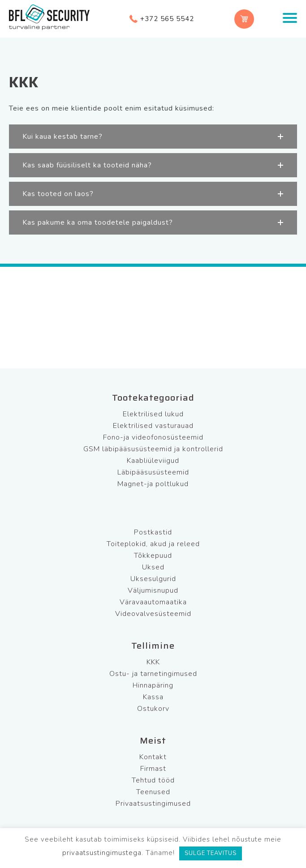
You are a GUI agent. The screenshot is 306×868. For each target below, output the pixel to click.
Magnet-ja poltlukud (153, 484)
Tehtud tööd (153, 780)
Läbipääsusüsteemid (153, 472)
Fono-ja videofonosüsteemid (153, 437)
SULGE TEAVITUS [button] (211, 853)
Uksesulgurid (153, 579)
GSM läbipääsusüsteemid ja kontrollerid (153, 449)
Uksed (153, 567)
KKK (153, 662)
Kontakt (153, 757)
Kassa (153, 697)
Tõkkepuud (153, 556)
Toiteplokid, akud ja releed (153, 544)
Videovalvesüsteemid (153, 614)
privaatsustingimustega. (103, 853)
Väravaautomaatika (153, 602)
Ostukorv (153, 709)
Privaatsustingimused (153, 804)
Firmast (153, 769)
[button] (153, 137)
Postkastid (153, 532)
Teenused (153, 792)
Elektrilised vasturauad (153, 426)
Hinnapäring (153, 685)
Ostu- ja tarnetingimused (153, 674)
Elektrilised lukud (153, 414)
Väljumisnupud (153, 590)
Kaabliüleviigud (153, 461)
